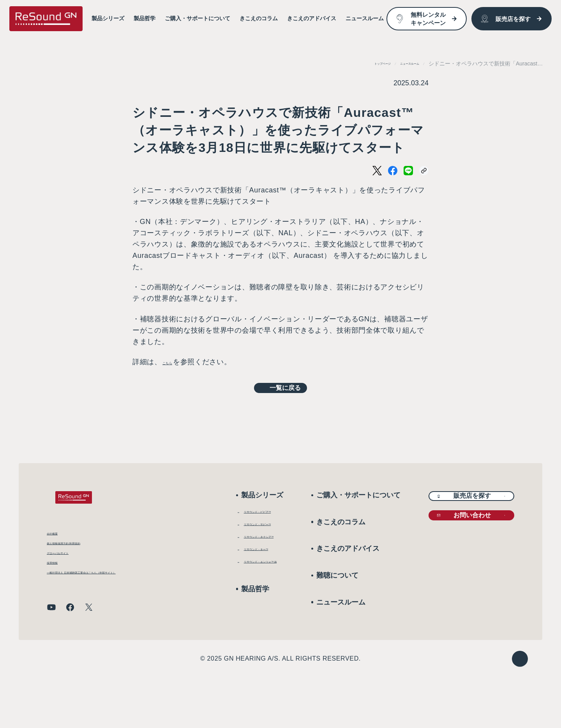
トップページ (355, 64)
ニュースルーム (400, 64)
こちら (173, 362)
